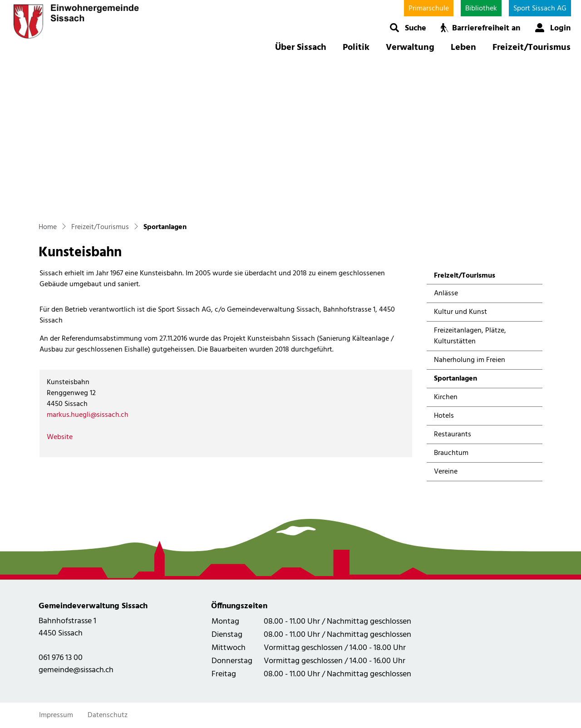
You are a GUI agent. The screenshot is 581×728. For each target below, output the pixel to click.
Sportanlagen (458, 380)
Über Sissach (301, 48)
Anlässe (446, 293)
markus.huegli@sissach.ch (88, 415)
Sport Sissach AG (540, 9)
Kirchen (446, 397)
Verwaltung (410, 48)
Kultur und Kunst (460, 312)
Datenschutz (108, 715)
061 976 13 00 (61, 658)
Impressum (56, 715)
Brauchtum (451, 453)
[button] (408, 28)
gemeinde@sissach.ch (76, 670)
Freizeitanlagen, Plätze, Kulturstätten (470, 336)
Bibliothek (481, 9)
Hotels (444, 416)
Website (64, 437)
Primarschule (429, 9)
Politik (356, 48)
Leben (463, 48)
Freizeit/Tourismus (532, 48)
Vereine (446, 472)
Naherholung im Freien (470, 360)
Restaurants (453, 435)
